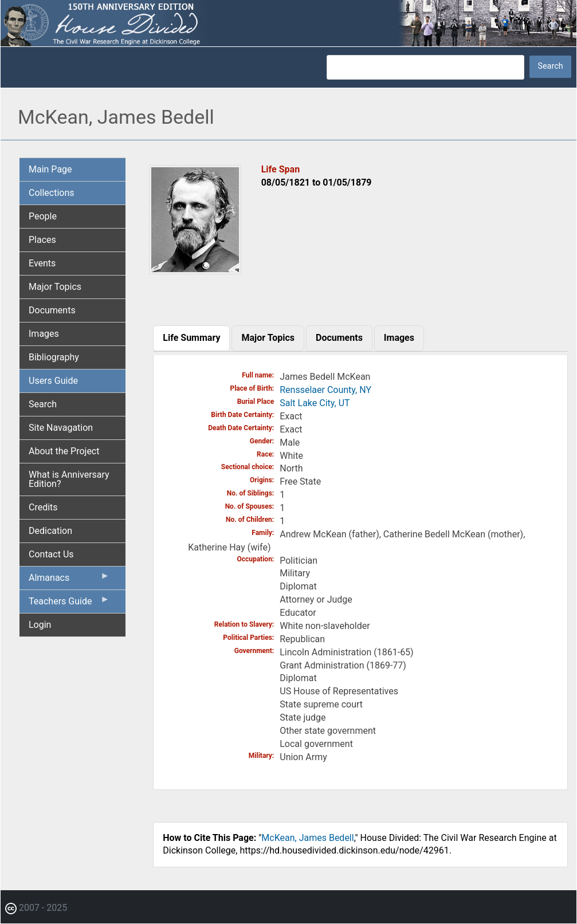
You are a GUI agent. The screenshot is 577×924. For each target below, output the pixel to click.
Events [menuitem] (42, 263)
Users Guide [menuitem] (53, 381)
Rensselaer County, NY (325, 390)
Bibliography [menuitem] (54, 357)
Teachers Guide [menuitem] (69, 604)
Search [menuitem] (43, 404)
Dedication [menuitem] (50, 531)
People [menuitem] (43, 216)
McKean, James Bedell (307, 838)
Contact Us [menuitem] (51, 554)
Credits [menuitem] (43, 507)
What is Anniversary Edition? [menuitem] (69, 479)
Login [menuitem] (40, 625)
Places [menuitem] (42, 240)
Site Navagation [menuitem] (61, 428)
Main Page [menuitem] (50, 169)
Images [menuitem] (44, 334)
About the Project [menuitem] (64, 451)
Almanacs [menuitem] (69, 580)
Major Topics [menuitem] (55, 287)
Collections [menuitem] (52, 193)
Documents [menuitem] (52, 310)
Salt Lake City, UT (315, 403)
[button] (195, 270)
